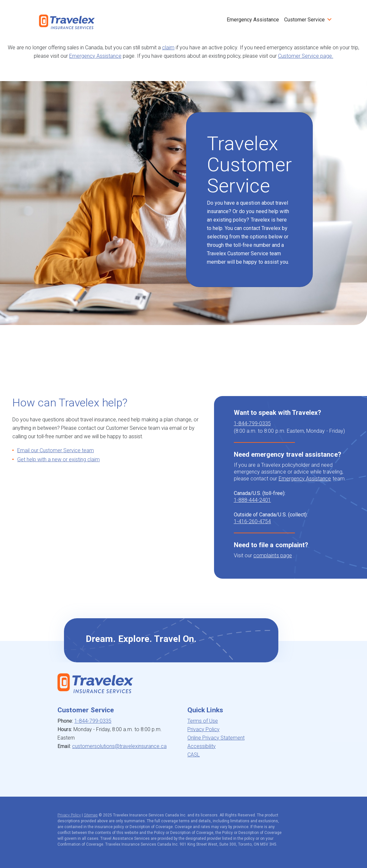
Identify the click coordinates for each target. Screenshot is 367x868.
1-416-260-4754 (253, 521)
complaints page (273, 555)
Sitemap (91, 815)
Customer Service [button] (304, 20)
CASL (194, 755)
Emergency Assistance (253, 20)
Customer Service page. (306, 56)
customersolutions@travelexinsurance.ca (119, 746)
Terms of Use (203, 721)
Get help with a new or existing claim (58, 459)
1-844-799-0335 (252, 423)
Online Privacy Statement (216, 738)
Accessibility (202, 746)
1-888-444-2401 (253, 500)
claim (168, 48)
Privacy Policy (203, 729)
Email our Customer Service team (56, 450)
